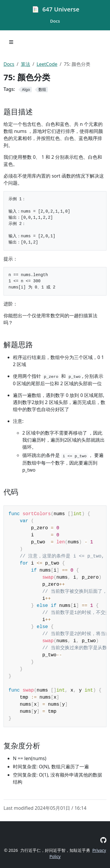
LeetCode (47, 64)
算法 (26, 64)
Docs (9, 64)
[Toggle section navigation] (11, 42)
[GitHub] (103, 840)
